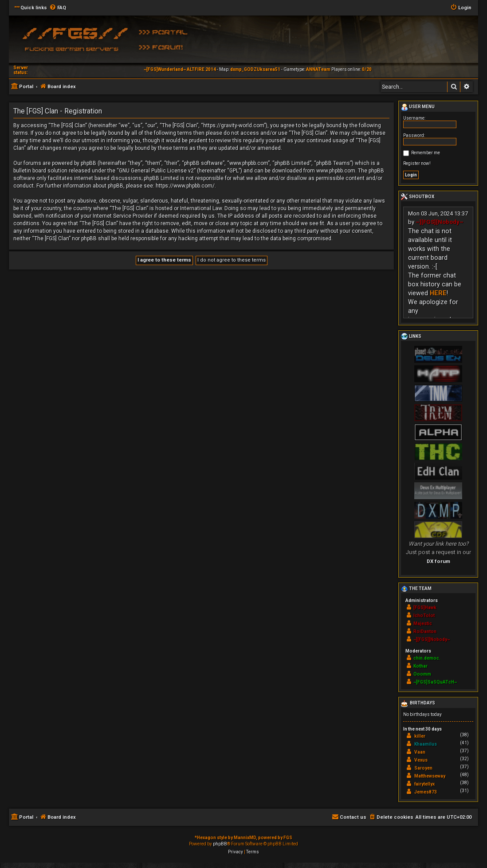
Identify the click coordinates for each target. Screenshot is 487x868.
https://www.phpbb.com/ (185, 186)
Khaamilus (426, 744)
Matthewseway (430, 776)
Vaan (420, 752)
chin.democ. (427, 658)
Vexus (421, 760)
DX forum (438, 561)
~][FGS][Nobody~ (440, 222)
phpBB (220, 844)
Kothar (420, 666)
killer (420, 736)
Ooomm (422, 674)
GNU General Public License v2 (156, 171)
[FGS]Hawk (425, 608)
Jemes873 (426, 792)
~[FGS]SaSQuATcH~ (435, 682)
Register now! (417, 163)
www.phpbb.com (336, 171)
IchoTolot (424, 616)
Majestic (423, 624)
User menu (418, 107)
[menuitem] (58, 8)
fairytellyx (424, 784)
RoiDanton (425, 631)
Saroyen (423, 768)
